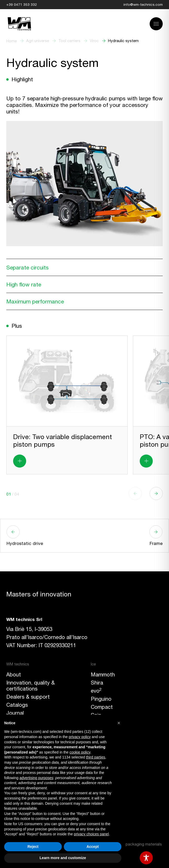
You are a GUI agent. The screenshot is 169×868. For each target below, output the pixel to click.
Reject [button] (33, 847)
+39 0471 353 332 (22, 4)
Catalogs (17, 705)
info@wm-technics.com (143, 4)
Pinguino (101, 699)
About (14, 674)
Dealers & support (28, 697)
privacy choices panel (91, 834)
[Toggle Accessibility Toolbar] (146, 858)
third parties (96, 757)
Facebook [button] (103, 782)
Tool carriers (69, 41)
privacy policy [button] (80, 737)
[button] (156, 493)
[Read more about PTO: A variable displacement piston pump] (146, 461)
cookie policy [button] (80, 752)
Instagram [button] (103, 790)
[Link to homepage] (19, 24)
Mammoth (103, 674)
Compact (102, 707)
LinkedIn (101, 798)
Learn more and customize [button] (63, 858)
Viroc (94, 41)
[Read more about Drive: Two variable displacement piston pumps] (20, 461)
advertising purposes (36, 778)
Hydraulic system (123, 41)
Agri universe (38, 41)
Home (12, 41)
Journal (15, 713)
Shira (97, 683)
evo (96, 691)
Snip (96, 715)
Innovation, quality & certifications (30, 686)
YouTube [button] (101, 806)
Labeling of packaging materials (133, 844)
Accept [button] (93, 847)
